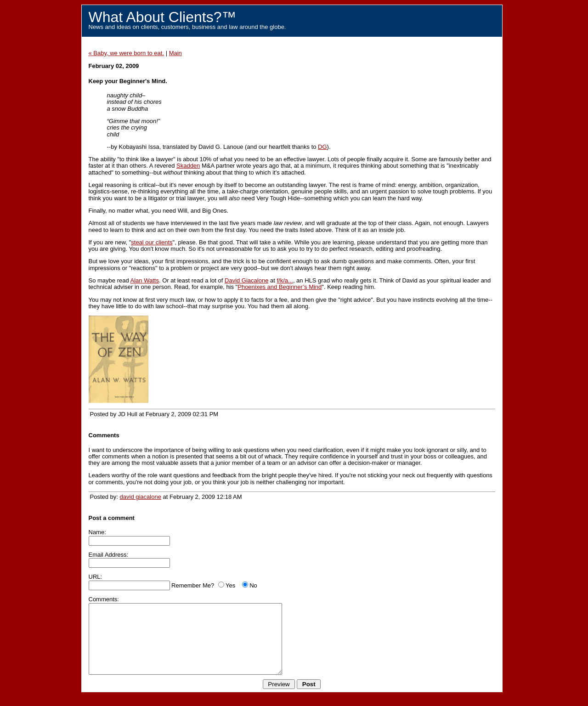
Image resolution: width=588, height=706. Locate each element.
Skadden (188, 166)
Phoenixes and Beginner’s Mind (280, 287)
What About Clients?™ (163, 17)
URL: (96, 577)
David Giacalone (246, 280)
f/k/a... (285, 280)
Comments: (104, 599)
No (253, 585)
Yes (230, 585)
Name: (97, 532)
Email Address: (109, 555)
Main (175, 53)
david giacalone (141, 497)
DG (322, 147)
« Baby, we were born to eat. (127, 53)
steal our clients (152, 242)
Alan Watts (145, 280)
